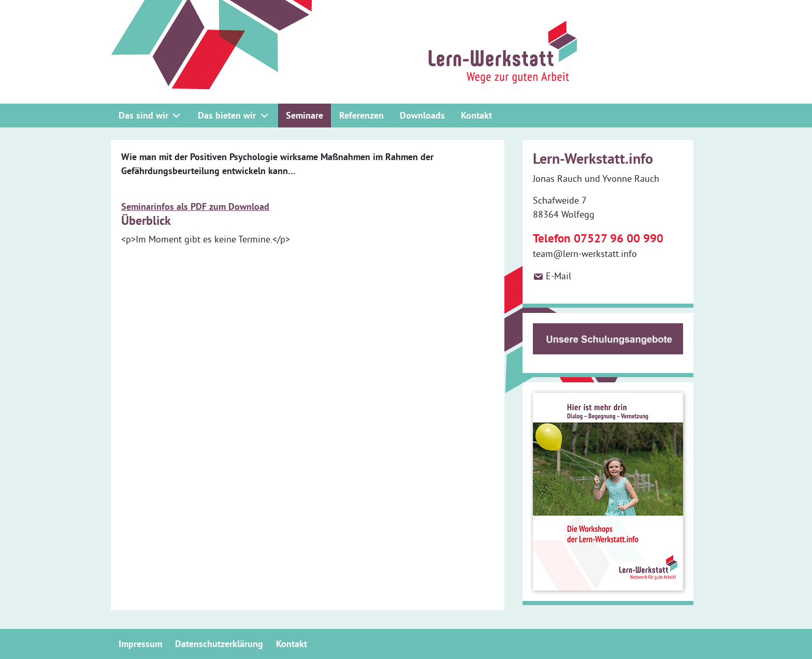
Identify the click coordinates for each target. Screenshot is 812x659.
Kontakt (476, 115)
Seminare (304, 115)
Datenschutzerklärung (219, 644)
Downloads (422, 115)
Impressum (140, 644)
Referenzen (361, 115)
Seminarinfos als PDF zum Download (195, 206)
